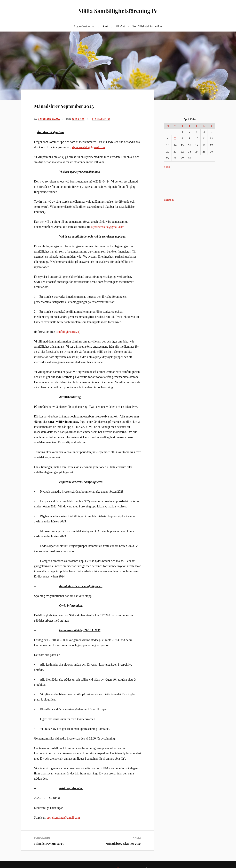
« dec (167, 167)
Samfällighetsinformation (147, 26)
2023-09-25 (81, 119)
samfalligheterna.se (68, 332)
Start (105, 26)
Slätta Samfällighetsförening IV (118, 10)
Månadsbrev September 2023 (84, 105)
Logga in (169, 200)
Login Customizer (85, 26)
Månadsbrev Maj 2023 (49, 843)
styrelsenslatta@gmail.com (88, 147)
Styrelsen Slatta (50, 119)
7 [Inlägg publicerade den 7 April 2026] (175, 138)
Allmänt (120, 26)
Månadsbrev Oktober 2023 (123, 843)
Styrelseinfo (105, 119)
